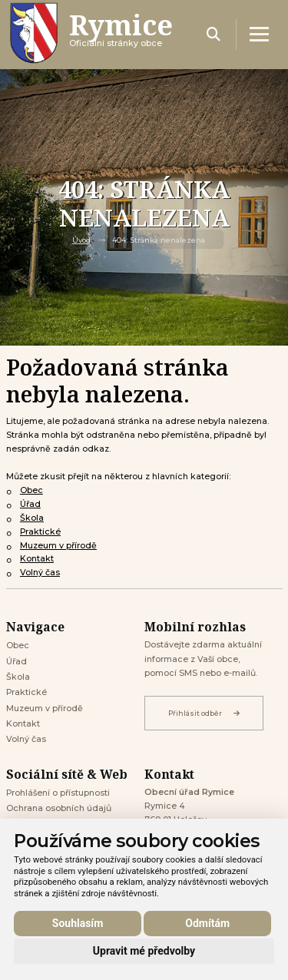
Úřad (30, 504)
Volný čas (40, 573)
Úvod (81, 240)
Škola (32, 518)
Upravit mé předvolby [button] (144, 951)
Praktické (40, 532)
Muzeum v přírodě (58, 546)
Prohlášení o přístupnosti (58, 793)
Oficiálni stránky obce (121, 34)
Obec (31, 490)
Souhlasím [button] (78, 923)
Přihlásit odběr (204, 713)
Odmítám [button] (207, 923)
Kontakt (37, 559)
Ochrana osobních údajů (59, 808)
